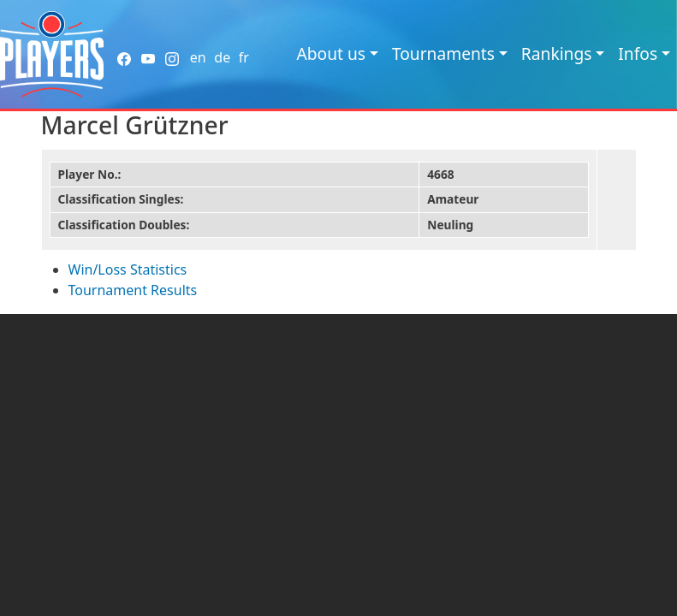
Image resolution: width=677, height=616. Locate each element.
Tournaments (443, 53)
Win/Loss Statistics (128, 269)
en (198, 57)
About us (331, 53)
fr (244, 57)
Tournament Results (133, 290)
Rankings (557, 53)
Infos (638, 53)
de (222, 57)
